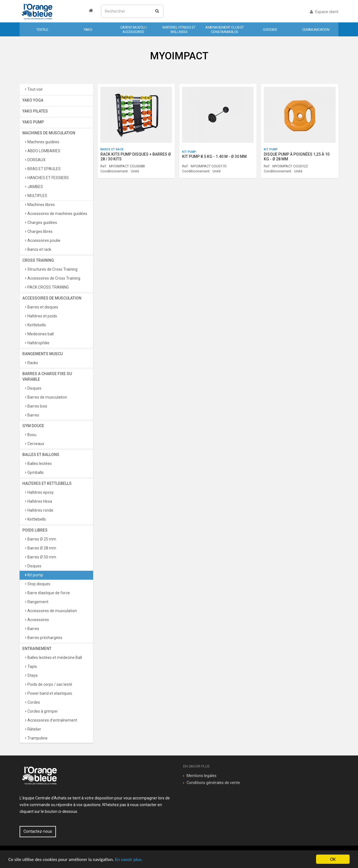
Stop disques (38, 584)
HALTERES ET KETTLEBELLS (47, 483)
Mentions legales (202, 776)
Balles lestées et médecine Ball (54, 658)
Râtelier (34, 729)
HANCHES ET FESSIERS (48, 178)
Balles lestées (39, 464)
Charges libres (40, 231)
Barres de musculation (47, 397)
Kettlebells (36, 325)
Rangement (37, 602)
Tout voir (35, 89)
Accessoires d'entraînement (52, 720)
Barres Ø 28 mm (41, 548)
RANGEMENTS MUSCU (43, 354)
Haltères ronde (40, 510)
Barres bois (37, 406)
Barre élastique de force (48, 593)
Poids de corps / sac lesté (49, 684)
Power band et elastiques (49, 693)
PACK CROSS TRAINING (48, 287)
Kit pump (35, 575)
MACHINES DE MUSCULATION (49, 133)
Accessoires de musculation (52, 611)
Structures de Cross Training (52, 269)
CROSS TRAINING (38, 260)
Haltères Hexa (39, 501)
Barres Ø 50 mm (41, 557)
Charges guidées (42, 223)
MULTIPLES (37, 196)
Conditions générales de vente (213, 783)
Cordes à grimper (42, 711)
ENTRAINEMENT (37, 649)
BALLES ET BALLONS (41, 455)
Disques (34, 388)
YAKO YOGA (33, 100)
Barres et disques (42, 307)
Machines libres (41, 205)
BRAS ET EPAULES (44, 169)
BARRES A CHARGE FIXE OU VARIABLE (47, 376)
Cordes (33, 702)
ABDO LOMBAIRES (43, 151)
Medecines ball (40, 334)
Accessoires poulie (43, 240)
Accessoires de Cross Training (53, 278)
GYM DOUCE (33, 426)
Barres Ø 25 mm (41, 539)
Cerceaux (35, 444)
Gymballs (35, 472)
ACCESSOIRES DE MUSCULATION (52, 298)
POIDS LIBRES (35, 530)
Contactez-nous (38, 831)
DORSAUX (36, 160)
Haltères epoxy (40, 492)
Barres (33, 415)
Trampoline (37, 738)
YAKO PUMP (33, 122)
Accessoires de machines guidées (57, 214)
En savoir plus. (129, 859)
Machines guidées (43, 142)
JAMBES (35, 187)
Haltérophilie (38, 343)
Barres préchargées (44, 638)
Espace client (324, 12)
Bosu (31, 435)
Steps (32, 675)
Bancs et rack (39, 249)
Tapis (32, 666)
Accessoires (38, 620)
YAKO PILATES (35, 111)
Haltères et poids (42, 316)
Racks (32, 363)
